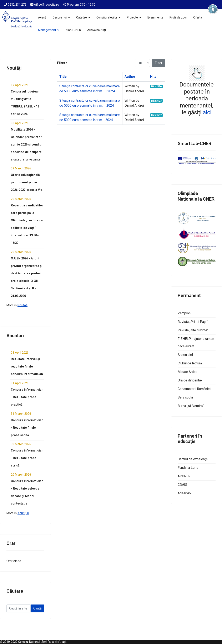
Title (63, 77)
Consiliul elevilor (107, 17)
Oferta (198, 17)
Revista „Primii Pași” (193, 322)
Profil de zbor (178, 17)
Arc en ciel (185, 355)
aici (207, 112)
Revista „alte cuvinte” (193, 330)
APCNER (184, 476)
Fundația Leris (188, 468)
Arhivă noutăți (97, 30)
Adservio (184, 493)
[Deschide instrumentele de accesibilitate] (213, 9)
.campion (184, 313)
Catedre (82, 17)
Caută (37, 608)
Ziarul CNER (73, 30)
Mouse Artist (187, 372)
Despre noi (60, 17)
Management (47, 30)
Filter (158, 63)
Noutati (22, 305)
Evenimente (155, 17)
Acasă (42, 17)
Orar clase (14, 561)
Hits (153, 77)
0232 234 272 (17, 5)
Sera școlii (185, 397)
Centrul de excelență (193, 459)
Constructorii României (194, 389)
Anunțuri (23, 513)
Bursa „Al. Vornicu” (191, 406)
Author (130, 77)
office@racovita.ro (47, 5)
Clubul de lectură (190, 363)
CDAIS (182, 485)
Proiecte (132, 17)
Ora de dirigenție (190, 380)
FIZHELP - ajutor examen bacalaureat (196, 342)
